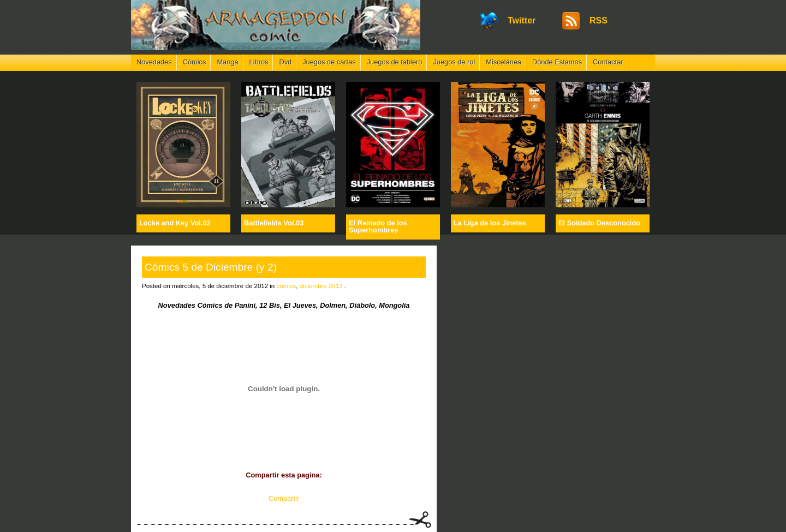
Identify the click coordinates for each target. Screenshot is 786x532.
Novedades (154, 62)
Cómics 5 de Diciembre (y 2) (211, 267)
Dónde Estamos (557, 62)
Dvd (285, 62)
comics (286, 286)
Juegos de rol (454, 62)
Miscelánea (504, 62)
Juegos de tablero (395, 62)
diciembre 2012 (321, 286)
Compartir (284, 498)
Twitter (522, 20)
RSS (599, 20)
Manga (227, 62)
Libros (259, 62)
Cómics (195, 62)
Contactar (608, 62)
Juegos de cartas (329, 62)
